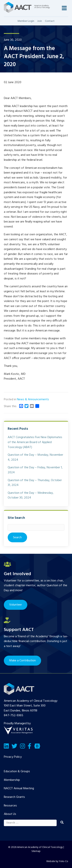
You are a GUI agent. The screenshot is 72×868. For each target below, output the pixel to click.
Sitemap (36, 851)
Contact (50, 21)
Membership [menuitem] (12, 780)
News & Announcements (33, 399)
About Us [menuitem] (10, 814)
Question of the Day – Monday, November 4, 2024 (35, 457)
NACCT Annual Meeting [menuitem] (19, 788)
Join (40, 21)
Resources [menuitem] (10, 806)
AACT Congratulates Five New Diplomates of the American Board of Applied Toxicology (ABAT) (35, 442)
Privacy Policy (13, 757)
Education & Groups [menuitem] (17, 771)
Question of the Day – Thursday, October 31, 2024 (35, 483)
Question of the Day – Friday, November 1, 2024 (35, 470)
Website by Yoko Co (57, 861)
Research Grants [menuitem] (14, 797)
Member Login (26, 21)
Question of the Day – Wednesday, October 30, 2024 (31, 495)
